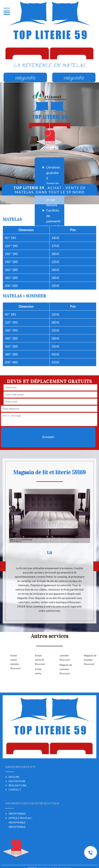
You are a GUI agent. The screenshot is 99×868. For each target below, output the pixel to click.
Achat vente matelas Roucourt (15, 662)
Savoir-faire (17, 781)
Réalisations (17, 785)
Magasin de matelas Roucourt (90, 660)
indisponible (17, 822)
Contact (15, 790)
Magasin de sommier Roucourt (66, 669)
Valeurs (14, 777)
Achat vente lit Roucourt (40, 660)
